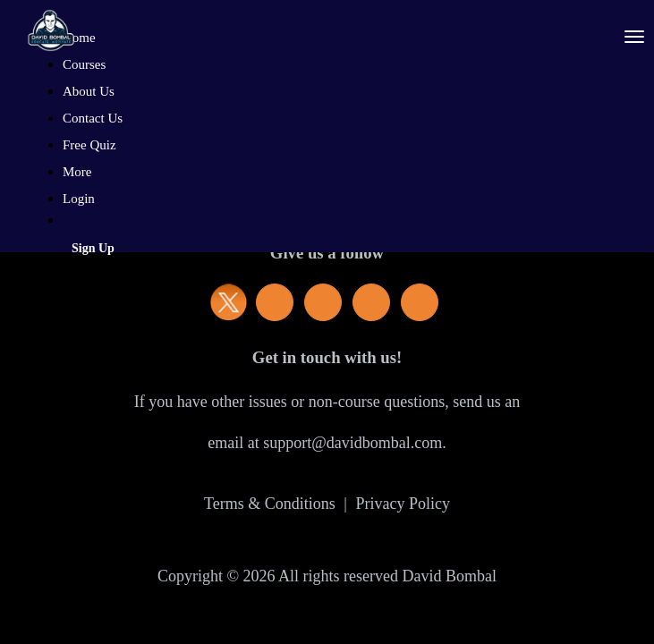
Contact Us (93, 118)
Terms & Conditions (270, 504)
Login (79, 199)
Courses (84, 64)
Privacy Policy (403, 504)
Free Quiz (89, 145)
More (79, 172)
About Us (89, 91)
